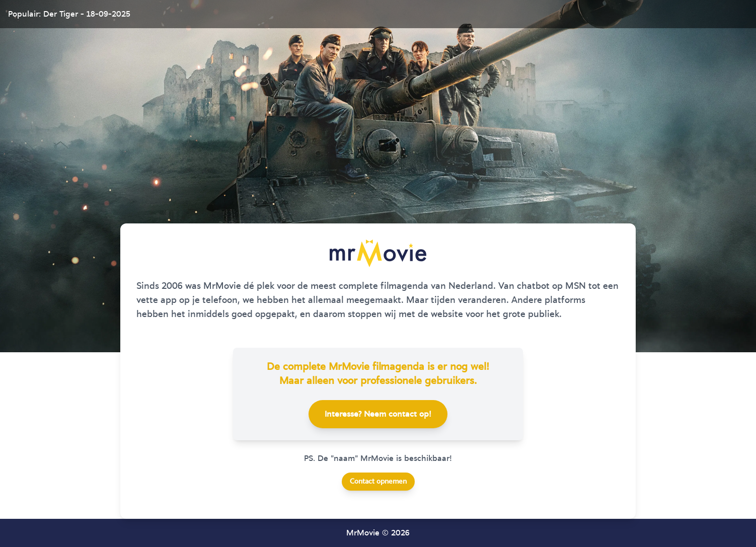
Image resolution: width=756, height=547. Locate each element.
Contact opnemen (378, 482)
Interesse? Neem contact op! (378, 414)
